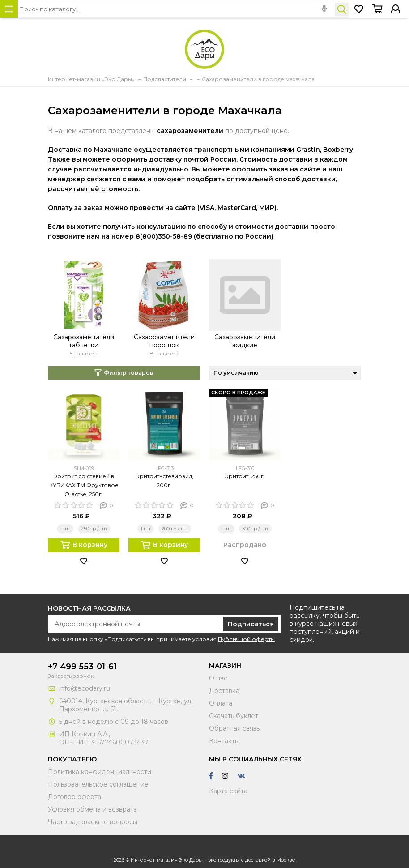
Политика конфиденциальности (100, 772)
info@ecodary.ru (85, 688)
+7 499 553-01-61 (82, 667)
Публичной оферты (246, 639)
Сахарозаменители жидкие (245, 341)
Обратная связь (234, 728)
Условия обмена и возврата (92, 809)
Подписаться (251, 624)
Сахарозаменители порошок (164, 341)
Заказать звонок (71, 676)
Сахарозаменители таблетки (84, 341)
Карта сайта (228, 791)
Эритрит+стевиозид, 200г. (164, 481)
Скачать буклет (234, 716)
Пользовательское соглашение (98, 784)
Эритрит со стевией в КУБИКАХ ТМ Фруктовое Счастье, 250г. (84, 485)
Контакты (224, 741)
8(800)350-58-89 (164, 236)
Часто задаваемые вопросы (93, 822)
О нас (218, 678)
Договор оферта (75, 797)
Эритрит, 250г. (245, 476)
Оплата (221, 703)
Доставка (224, 691)
